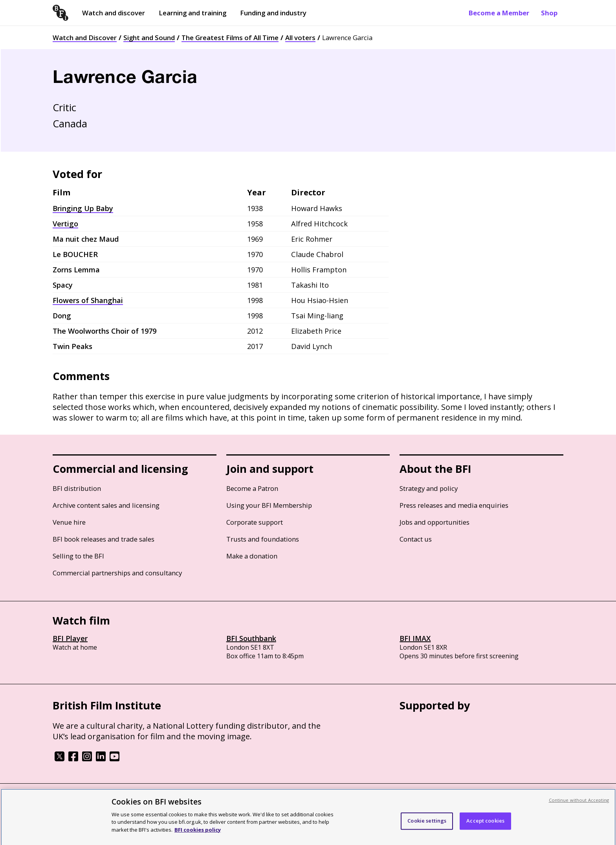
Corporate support (255, 522)
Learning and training (192, 13)
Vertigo (65, 224)
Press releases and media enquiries (454, 505)
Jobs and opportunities (434, 522)
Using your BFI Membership (269, 505)
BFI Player (70, 638)
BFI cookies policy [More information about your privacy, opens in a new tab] (198, 834)
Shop (549, 13)
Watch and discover (114, 13)
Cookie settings (427, 825)
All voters (300, 38)
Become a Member (499, 13)
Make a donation (252, 556)
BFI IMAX (415, 638)
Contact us (416, 539)
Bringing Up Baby (83, 208)
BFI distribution (77, 488)
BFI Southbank (251, 638)
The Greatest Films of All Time (230, 38)
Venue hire (69, 522)
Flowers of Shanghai (88, 300)
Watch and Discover (85, 38)
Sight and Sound (149, 38)
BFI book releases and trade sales (104, 539)
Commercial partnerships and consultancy (117, 573)
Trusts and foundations (263, 539)
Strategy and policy (429, 488)
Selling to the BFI (78, 556)
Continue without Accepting (579, 804)
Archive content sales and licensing (106, 505)
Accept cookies (485, 825)
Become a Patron (252, 488)
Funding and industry (273, 13)
